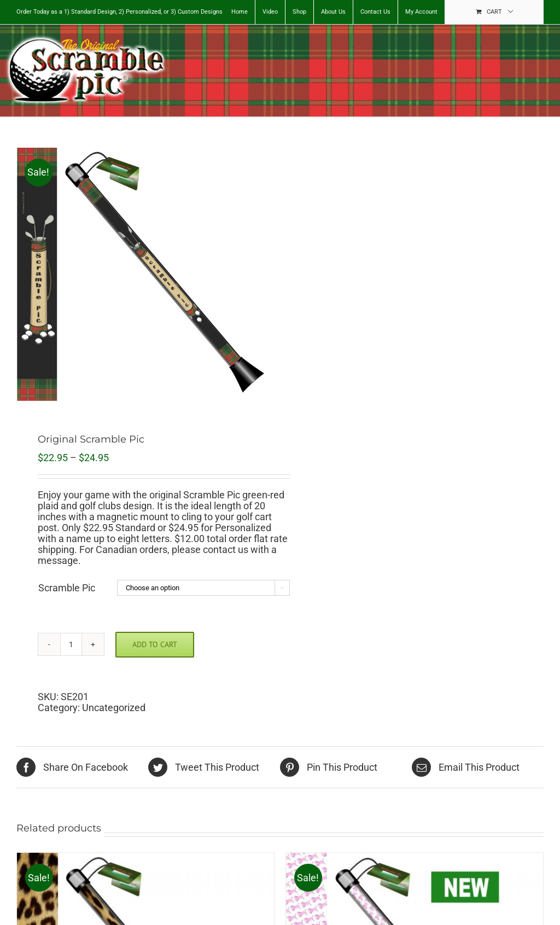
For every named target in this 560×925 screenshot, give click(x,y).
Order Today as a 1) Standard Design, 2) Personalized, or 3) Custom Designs (119, 12)
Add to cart (155, 644)
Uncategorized (114, 708)
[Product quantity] (71, 644)
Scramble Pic (67, 588)
